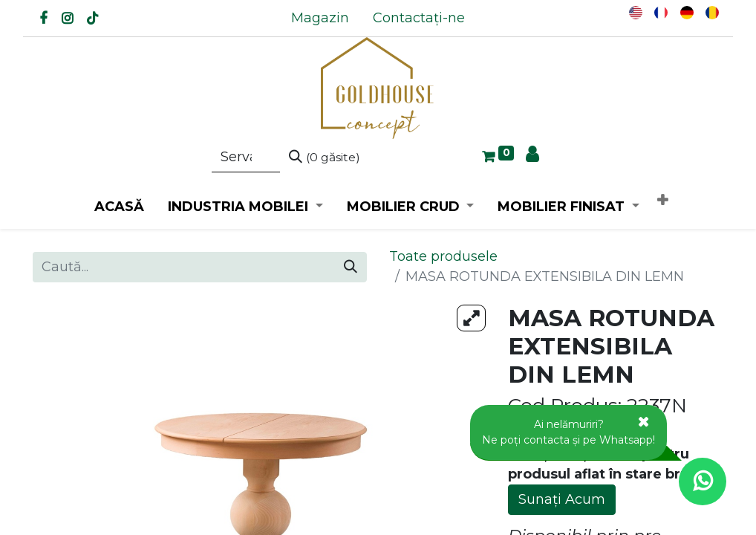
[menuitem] (320, 18)
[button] (662, 201)
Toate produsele (443, 256)
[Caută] (325, 158)
